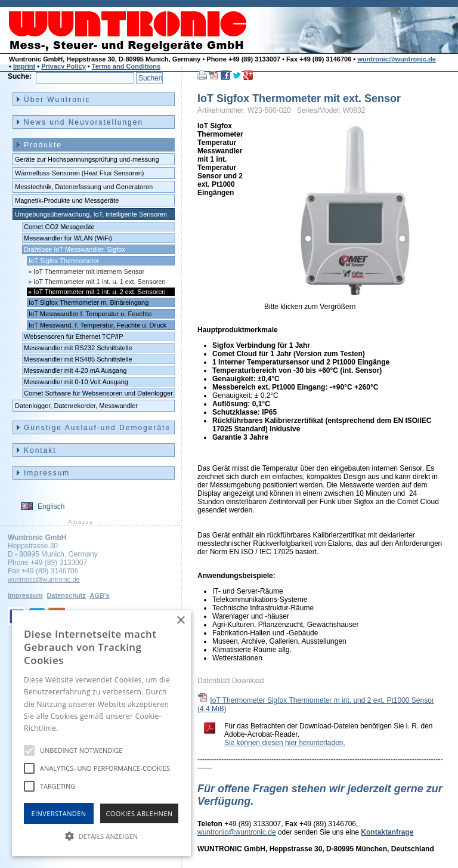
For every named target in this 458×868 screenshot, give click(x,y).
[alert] (101, 733)
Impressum (25, 595)
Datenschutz (66, 595)
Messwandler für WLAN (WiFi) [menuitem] (68, 238)
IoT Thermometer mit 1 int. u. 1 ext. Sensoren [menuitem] (100, 282)
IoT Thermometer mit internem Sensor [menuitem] (89, 271)
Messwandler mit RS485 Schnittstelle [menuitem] (78, 359)
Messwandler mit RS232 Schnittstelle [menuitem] (78, 348)
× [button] (180, 621)
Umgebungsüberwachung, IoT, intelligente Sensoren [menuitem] (91, 214)
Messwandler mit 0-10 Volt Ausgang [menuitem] (76, 382)
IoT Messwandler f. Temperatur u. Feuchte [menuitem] (90, 314)
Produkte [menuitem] (43, 145)
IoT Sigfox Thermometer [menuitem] (64, 261)
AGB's (99, 595)
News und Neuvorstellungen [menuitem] (83, 122)
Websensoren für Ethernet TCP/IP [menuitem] (74, 336)
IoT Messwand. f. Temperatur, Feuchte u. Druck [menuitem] (98, 325)
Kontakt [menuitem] (40, 450)
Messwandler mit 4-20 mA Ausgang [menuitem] (75, 370)
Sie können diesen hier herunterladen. (285, 743)
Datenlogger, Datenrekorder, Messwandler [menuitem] (76, 406)
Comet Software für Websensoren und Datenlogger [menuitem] (98, 393)
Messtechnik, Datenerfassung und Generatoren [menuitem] (84, 187)
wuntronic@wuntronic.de (397, 59)
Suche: (20, 76)
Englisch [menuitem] (51, 506)
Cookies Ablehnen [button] (140, 813)
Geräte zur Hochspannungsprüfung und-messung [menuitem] (87, 159)
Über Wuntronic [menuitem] (57, 100)
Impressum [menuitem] (47, 473)
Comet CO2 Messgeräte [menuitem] (59, 227)
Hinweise (75, 728)
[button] (101, 835)
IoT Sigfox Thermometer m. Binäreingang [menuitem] (89, 302)
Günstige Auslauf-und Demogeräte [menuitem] (97, 428)
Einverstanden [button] (59, 813)
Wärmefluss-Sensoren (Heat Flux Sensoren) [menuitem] (79, 173)
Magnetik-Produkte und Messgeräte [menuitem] (67, 200)
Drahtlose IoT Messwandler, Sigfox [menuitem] (75, 249)
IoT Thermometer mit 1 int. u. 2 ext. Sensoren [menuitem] (100, 292)
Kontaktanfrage (387, 832)
